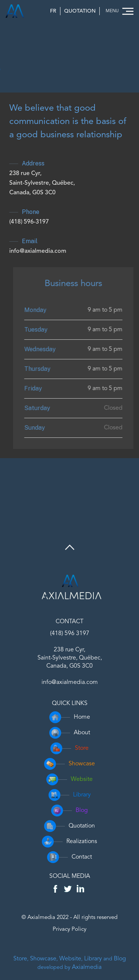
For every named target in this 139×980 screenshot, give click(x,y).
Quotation (80, 11)
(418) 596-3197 (29, 222)
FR (53, 11)
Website (70, 959)
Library (93, 959)
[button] (118, 11)
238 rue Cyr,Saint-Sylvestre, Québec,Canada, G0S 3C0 (42, 183)
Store (20, 959)
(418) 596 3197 (70, 634)
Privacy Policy (69, 929)
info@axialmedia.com (38, 251)
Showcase (43, 959)
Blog (120, 959)
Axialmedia (87, 967)
